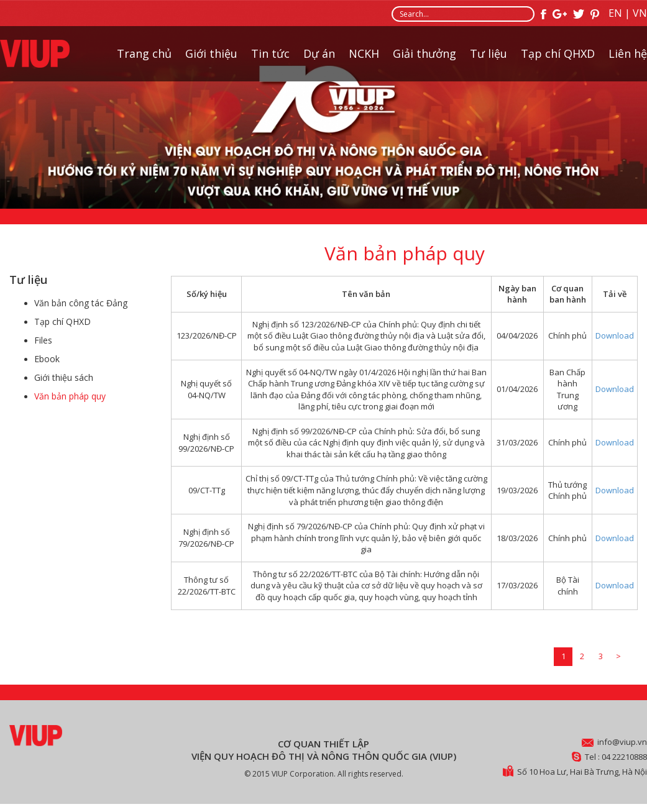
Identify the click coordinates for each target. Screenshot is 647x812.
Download (615, 335)
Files (43, 340)
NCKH (364, 53)
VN (640, 13)
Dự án (319, 53)
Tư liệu (489, 53)
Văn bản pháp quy (70, 396)
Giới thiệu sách (64, 377)
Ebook (47, 359)
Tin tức (270, 53)
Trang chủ (144, 53)
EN (615, 13)
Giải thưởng (424, 53)
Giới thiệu (211, 53)
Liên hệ (628, 53)
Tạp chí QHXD (558, 53)
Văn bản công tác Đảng (81, 303)
